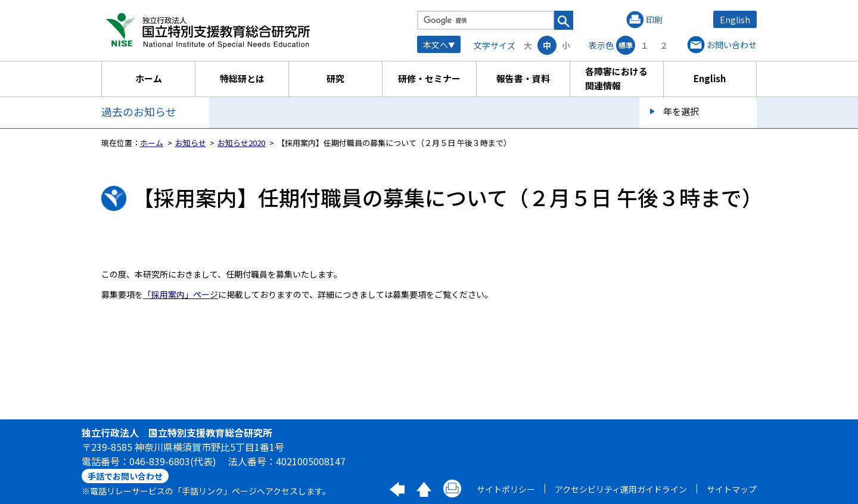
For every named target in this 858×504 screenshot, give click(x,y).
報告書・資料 (523, 78)
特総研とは (242, 78)
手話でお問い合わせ (125, 476)
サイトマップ (732, 489)
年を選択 (681, 111)
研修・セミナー (429, 78)
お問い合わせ (732, 45)
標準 (626, 45)
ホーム (149, 78)
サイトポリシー (506, 489)
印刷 (654, 20)
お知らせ (191, 143)
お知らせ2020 (241, 143)
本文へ (436, 45)
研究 (335, 78)
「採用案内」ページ (181, 294)
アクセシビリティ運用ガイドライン (621, 489)
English (735, 20)
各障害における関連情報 (616, 78)
